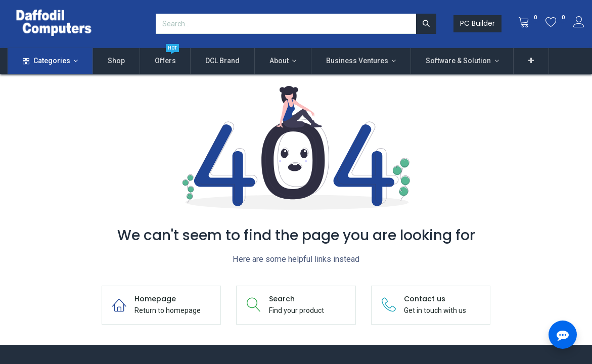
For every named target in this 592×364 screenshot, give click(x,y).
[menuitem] (116, 61)
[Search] (426, 24)
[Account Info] (579, 23)
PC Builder (477, 23)
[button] (531, 61)
